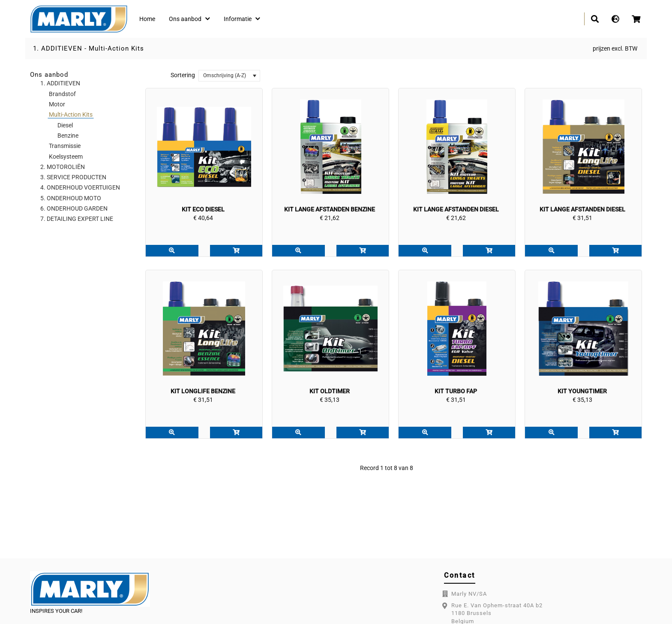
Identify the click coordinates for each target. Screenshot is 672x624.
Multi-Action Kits (116, 48)
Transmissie (65, 146)
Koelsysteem (66, 157)
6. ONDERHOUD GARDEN (74, 208)
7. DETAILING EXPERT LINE (77, 219)
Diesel (65, 125)
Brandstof (62, 94)
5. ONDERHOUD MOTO (71, 198)
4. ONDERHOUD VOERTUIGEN (80, 187)
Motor (57, 104)
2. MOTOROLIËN (63, 167)
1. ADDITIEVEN (58, 48)
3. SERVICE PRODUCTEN (73, 177)
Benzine (68, 136)
